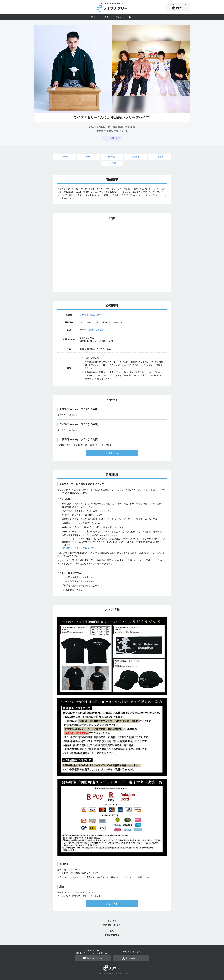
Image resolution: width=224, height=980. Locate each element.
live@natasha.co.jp (93, 958)
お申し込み (112, 453)
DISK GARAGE (112, 935)
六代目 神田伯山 (88, 315)
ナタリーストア (112, 903)
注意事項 (160, 157)
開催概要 (64, 157)
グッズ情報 (112, 163)
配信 (131, 17)
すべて (94, 17)
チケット (136, 157)
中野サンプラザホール (97, 330)
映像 (88, 157)
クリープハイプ (104, 315)
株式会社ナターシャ (112, 925)
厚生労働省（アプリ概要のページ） (79, 548)
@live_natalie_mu (131, 958)
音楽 (106, 17)
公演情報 (112, 157)
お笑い (119, 17)
